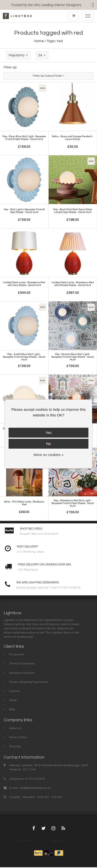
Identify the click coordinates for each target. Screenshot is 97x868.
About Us (15, 728)
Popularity (18, 55)
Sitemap (15, 746)
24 (42, 55)
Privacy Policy (18, 737)
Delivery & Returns (22, 673)
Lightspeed (72, 841)
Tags (50, 41)
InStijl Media (42, 841)
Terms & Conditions (22, 664)
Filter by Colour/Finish (49, 76)
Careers (14, 691)
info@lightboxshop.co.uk (35, 788)
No (48, 444)
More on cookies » (49, 455)
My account (17, 655)
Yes (48, 433)
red (60, 41)
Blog (12, 709)
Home (39, 41)
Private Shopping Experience (29, 682)
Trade (13, 700)
